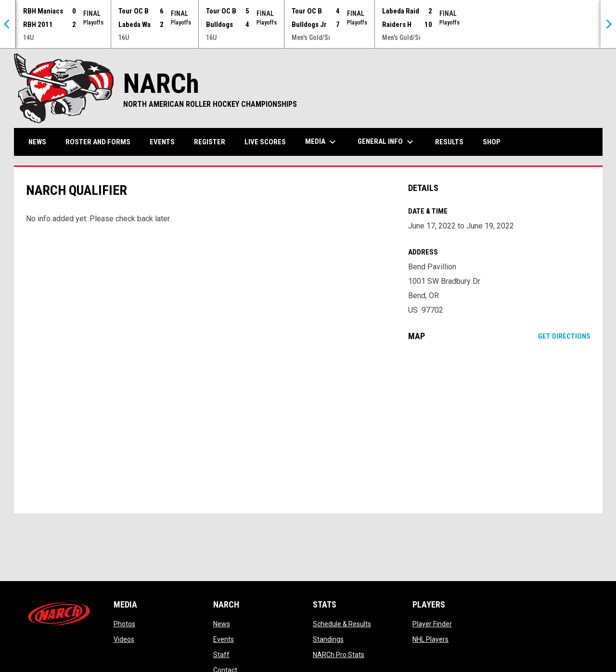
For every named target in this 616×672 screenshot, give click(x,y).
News (222, 624)
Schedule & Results (342, 624)
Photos (124, 624)
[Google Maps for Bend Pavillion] (499, 427)
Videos (124, 639)
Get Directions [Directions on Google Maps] (564, 336)
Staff (221, 655)
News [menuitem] (37, 142)
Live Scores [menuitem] (265, 142)
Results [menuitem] (449, 142)
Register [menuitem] (210, 142)
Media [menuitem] (322, 142)
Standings (328, 639)
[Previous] (8, 24)
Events (224, 639)
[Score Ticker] (308, 24)
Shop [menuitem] (495, 142)
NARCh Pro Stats (339, 655)
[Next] (608, 24)
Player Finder (432, 624)
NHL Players (430, 639)
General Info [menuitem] (387, 142)
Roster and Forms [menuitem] (98, 142)
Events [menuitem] (162, 142)
